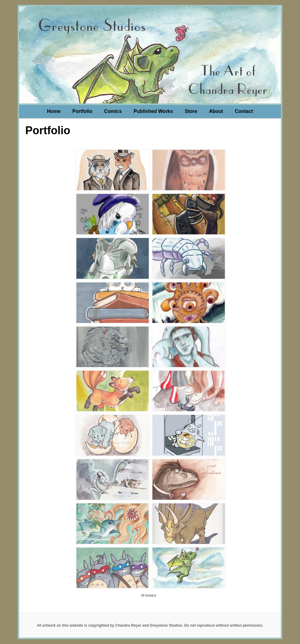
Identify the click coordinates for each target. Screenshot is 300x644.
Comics (113, 111)
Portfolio (82, 111)
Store (191, 111)
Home (54, 111)
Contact (244, 111)
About (216, 111)
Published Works (153, 111)
